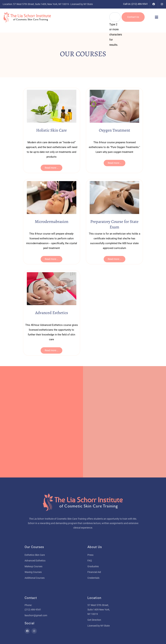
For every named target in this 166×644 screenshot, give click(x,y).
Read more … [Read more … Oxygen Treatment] (115, 163)
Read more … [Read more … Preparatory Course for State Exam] (115, 259)
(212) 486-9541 (140, 4)
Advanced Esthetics (52, 313)
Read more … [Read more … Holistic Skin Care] (51, 168)
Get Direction (94, 620)
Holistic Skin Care (51, 130)
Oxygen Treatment (115, 130)
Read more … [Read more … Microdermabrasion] (51, 259)
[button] (157, 17)
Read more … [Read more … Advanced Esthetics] (51, 350)
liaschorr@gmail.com (36, 615)
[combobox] (115, 17)
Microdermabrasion (52, 222)
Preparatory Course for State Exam (114, 224)
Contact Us (133, 17)
